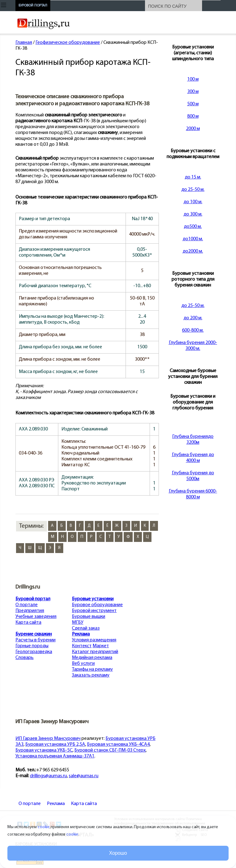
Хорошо (118, 853)
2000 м (193, 129)
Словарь (25, 658)
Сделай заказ (86, 628)
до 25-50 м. (193, 190)
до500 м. (193, 227)
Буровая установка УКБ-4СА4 (118, 744)
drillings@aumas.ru (48, 776)
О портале (27, 605)
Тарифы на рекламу (92, 669)
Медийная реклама (92, 658)
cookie (44, 827)
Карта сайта (28, 623)
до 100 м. (193, 202)
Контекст (82, 646)
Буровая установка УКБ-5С (44, 750)
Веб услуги (83, 664)
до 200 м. (193, 318)
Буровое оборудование (97, 605)
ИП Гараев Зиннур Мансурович (48, 739)
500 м (193, 104)
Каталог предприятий (95, 652)
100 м (193, 79)
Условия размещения (94, 640)
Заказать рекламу (91, 675)
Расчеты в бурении (35, 640)
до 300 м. (193, 214)
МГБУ (78, 623)
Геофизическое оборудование (68, 43)
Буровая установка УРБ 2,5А (55, 744)
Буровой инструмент (94, 611)
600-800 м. (193, 330)
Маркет (101, 646)
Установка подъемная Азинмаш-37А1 (55, 756)
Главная (24, 43)
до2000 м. (193, 251)
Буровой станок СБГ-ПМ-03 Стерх (110, 750)
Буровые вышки (89, 617)
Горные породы (32, 646)
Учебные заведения (36, 617)
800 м (193, 116)
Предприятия (30, 611)
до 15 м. (193, 177)
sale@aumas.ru (84, 776)
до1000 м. (193, 239)
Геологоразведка (34, 652)
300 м (193, 92)
